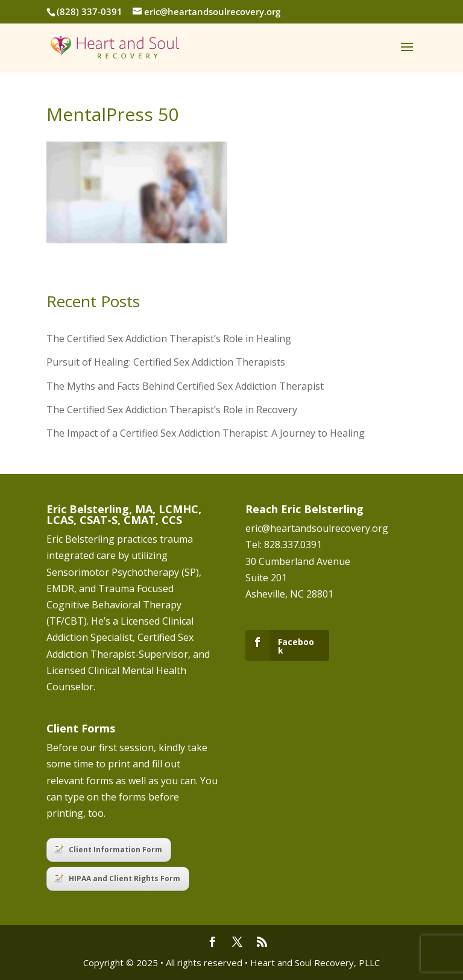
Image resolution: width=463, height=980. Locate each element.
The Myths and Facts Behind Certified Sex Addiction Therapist (185, 386)
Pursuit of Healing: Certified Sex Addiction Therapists (166, 362)
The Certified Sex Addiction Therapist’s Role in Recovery (172, 410)
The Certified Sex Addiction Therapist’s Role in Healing (169, 339)
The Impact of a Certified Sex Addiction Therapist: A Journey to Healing (206, 433)
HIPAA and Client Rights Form (117, 879)
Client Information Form (108, 850)
